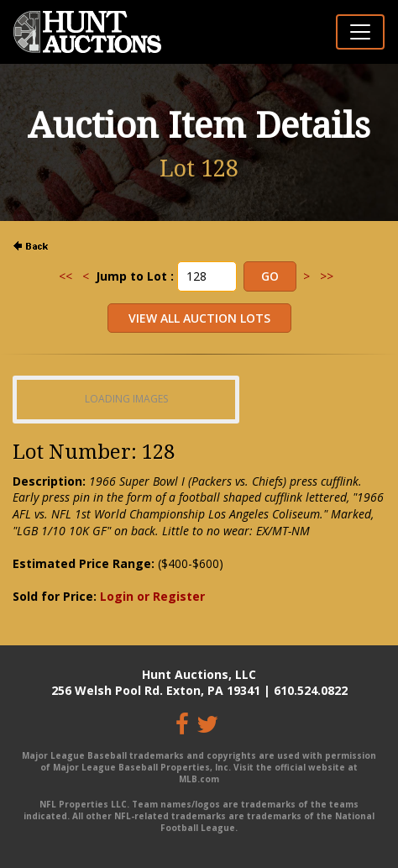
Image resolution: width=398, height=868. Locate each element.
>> (327, 276)
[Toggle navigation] (360, 32)
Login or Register (152, 596)
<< (65, 276)
